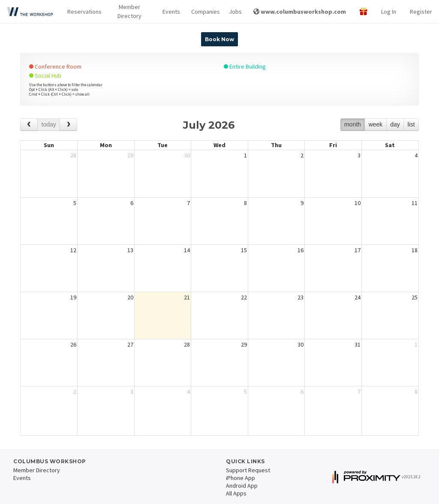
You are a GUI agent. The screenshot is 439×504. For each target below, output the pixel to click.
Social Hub (45, 75)
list (411, 124)
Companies (203, 12)
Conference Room (55, 66)
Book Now (219, 39)
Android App (242, 486)
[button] (82, 12)
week (376, 124)
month (353, 124)
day (395, 124)
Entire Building (245, 66)
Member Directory (129, 11)
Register (421, 12)
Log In (389, 12)
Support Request (248, 470)
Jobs (234, 12)
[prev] (29, 125)
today (49, 124)
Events (170, 12)
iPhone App (241, 478)
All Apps (236, 493)
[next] (68, 125)
